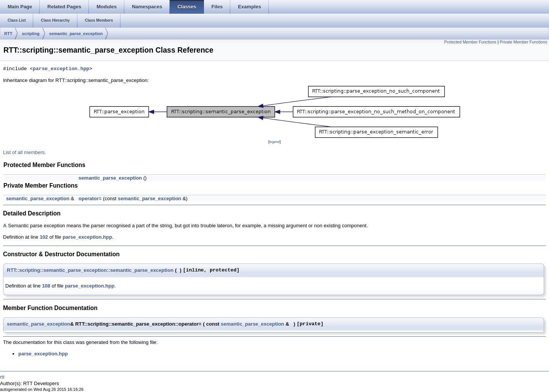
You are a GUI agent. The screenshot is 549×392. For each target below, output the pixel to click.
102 (44, 237)
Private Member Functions (523, 42)
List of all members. (25, 152)
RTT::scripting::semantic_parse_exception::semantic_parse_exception (90, 270)
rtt (2, 377)
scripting (30, 34)
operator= (90, 198)
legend (274, 142)
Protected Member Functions (470, 42)
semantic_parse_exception (76, 34)
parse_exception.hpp (61, 69)
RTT (8, 34)
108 (46, 286)
